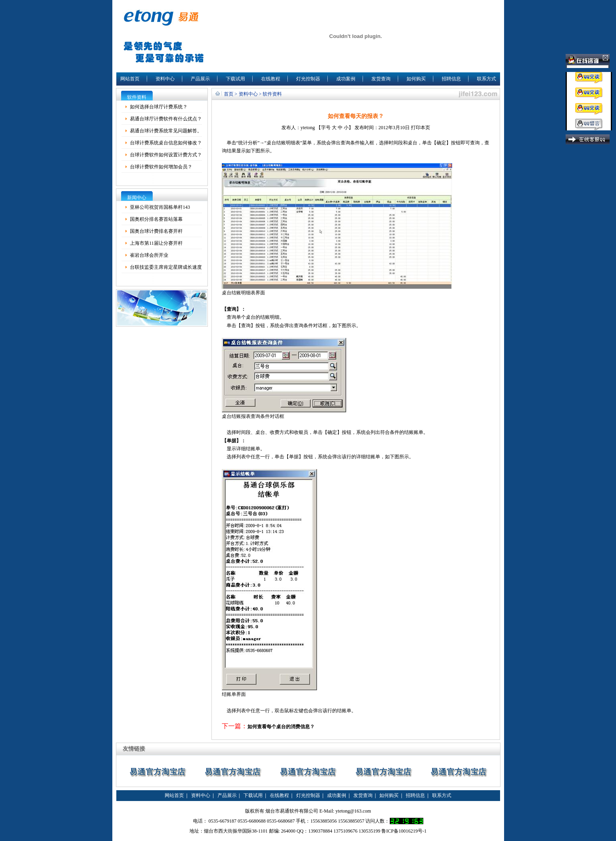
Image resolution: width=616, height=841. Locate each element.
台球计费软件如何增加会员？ (161, 167)
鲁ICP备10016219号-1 (404, 831)
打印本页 (421, 128)
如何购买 (416, 79)
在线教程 (271, 79)
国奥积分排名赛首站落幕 (156, 219)
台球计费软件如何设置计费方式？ (166, 155)
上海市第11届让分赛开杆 (156, 243)
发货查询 (381, 79)
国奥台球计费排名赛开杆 (156, 231)
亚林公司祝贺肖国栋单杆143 (160, 207)
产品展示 (200, 79)
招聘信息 (451, 79)
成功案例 (346, 79)
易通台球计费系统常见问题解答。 (166, 131)
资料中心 (165, 79)
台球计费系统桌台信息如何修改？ (166, 143)
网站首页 (130, 79)
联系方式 (486, 79)
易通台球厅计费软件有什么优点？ (166, 119)
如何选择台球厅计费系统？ (159, 107)
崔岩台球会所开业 (149, 255)
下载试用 (235, 79)
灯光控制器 (308, 79)
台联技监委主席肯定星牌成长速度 (166, 267)
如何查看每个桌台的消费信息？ (281, 727)
